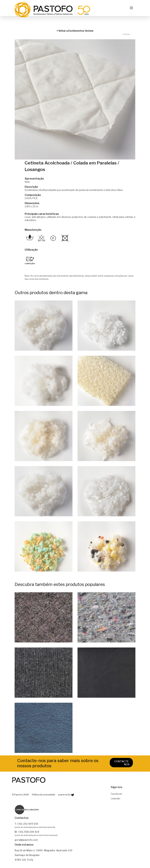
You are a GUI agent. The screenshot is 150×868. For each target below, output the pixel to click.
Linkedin (115, 798)
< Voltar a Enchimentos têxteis (75, 31)
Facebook (116, 794)
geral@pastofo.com (26, 840)
